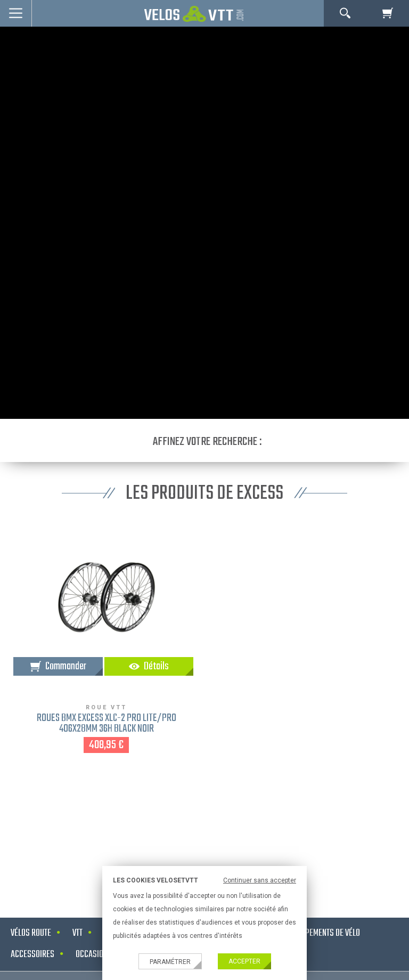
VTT (77, 933)
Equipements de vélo (325, 933)
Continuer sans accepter (260, 880)
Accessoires (32, 955)
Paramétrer (170, 962)
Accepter (244, 961)
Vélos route (31, 933)
